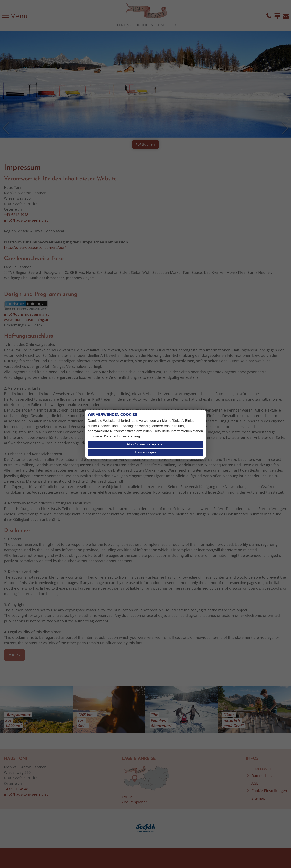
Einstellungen (145, 452)
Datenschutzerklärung (122, 436)
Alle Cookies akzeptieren (145, 444)
